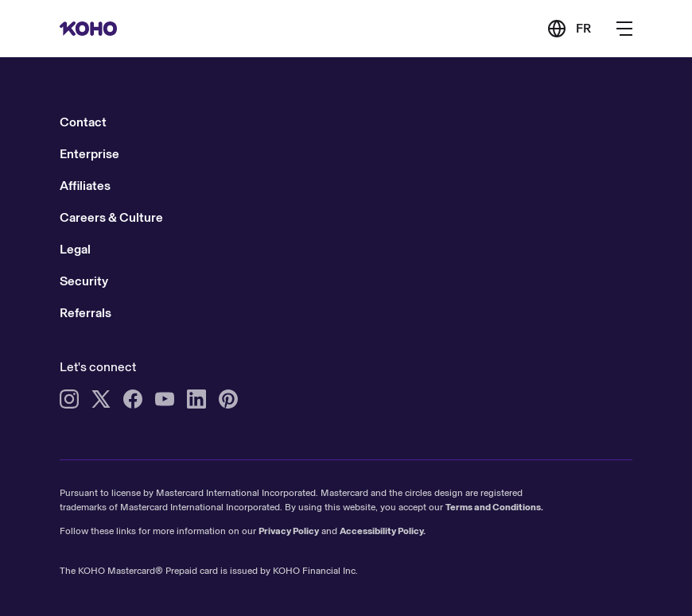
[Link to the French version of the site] (569, 29)
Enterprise (89, 154)
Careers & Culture (111, 217)
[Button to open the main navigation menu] (624, 29)
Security (84, 281)
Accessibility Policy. (383, 531)
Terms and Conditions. (494, 507)
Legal (75, 249)
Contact (83, 122)
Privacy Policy (289, 531)
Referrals (86, 313)
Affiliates (85, 186)
